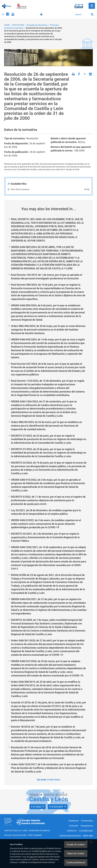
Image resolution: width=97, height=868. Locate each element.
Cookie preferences (76, 863)
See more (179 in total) (49, 780)
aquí (31, 857)
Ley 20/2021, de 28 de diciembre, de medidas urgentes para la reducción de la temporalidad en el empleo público (46, 512)
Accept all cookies (76, 845)
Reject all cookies (76, 853)
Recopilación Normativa (37, 25)
